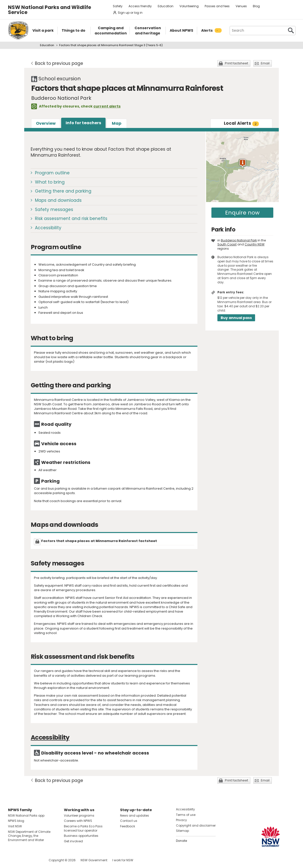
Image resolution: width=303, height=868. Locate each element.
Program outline (52, 173)
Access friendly (140, 6)
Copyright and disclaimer (196, 825)
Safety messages (54, 210)
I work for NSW (123, 860)
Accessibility (48, 228)
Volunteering (189, 6)
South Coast (227, 244)
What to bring (50, 182)
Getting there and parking (63, 191)
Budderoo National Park (239, 240)
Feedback (128, 826)
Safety (118, 6)
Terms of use (186, 815)
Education (166, 6)
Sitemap (182, 831)
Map (117, 123)
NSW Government (94, 860)
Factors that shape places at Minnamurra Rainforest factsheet (99, 541)
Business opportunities (81, 836)
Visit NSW (15, 826)
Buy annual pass (236, 318)
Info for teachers (83, 123)
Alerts (241, 123)
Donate (181, 841)
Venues (241, 6)
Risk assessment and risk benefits (71, 218)
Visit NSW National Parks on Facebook (13, 860)
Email (265, 63)
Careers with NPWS (78, 821)
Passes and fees (217, 6)
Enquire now (242, 213)
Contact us (129, 821)
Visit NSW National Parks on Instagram (23, 860)
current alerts (107, 106)
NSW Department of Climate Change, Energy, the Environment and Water (29, 836)
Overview (46, 123)
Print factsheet (236, 63)
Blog (256, 6)
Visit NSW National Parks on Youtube (34, 860)
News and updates (135, 815)
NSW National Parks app (26, 815)
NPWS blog (16, 821)
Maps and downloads (58, 200)
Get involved (73, 841)
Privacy (181, 820)
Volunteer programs (79, 815)
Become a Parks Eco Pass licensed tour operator (83, 828)
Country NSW (255, 244)
